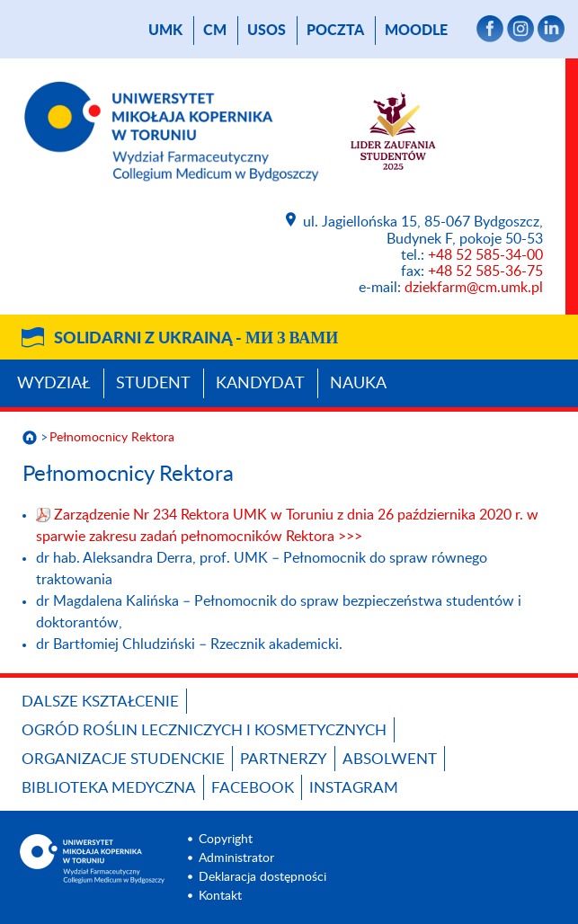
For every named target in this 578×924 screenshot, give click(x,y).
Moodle (416, 31)
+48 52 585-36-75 (485, 271)
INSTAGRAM (354, 788)
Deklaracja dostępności (262, 877)
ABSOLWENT (390, 759)
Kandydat (260, 384)
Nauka (358, 384)
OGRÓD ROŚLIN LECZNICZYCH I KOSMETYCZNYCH (204, 730)
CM (215, 31)
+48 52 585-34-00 (485, 255)
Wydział (54, 384)
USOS (267, 31)
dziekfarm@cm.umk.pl (474, 288)
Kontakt (220, 896)
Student (153, 384)
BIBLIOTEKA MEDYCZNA (109, 788)
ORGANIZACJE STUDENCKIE (123, 759)
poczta (335, 31)
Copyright (226, 840)
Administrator (236, 858)
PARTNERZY (284, 759)
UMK (165, 31)
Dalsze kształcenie (100, 702)
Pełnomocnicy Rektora (112, 438)
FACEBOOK (253, 788)
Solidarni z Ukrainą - (196, 339)
